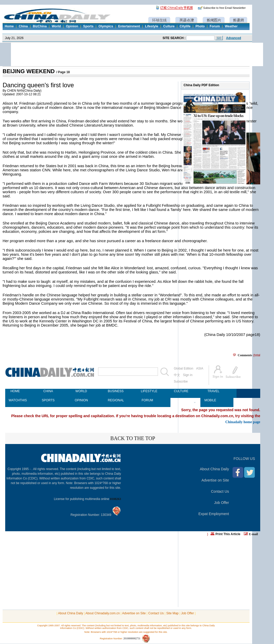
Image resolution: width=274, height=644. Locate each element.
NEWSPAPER (180, 400)
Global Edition (184, 368)
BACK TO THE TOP (133, 438)
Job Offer (222, 503)
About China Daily (214, 469)
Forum (215, 26)
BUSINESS (114, 391)
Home (9, 26)
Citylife (185, 26)
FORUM (147, 400)
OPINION (81, 400)
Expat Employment (214, 514)
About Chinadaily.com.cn (103, 613)
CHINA (48, 391)
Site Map (172, 613)
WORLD (81, 391)
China (23, 26)
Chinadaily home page (243, 422)
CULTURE (180, 391)
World (56, 26)
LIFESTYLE (147, 391)
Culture (169, 26)
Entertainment (129, 26)
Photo (200, 26)
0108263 (116, 499)
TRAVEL (213, 391)
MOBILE (210, 400)
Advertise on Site (215, 480)
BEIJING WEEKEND (29, 71)
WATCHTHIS (15, 400)
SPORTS (48, 400)
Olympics (106, 26)
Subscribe (181, 382)
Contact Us (220, 491)
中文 (177, 375)
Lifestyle (152, 26)
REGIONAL (114, 400)
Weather (231, 26)
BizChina (40, 26)
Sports (88, 26)
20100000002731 (132, 639)
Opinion (72, 26)
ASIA (200, 368)
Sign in (188, 375)
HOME (15, 391)
